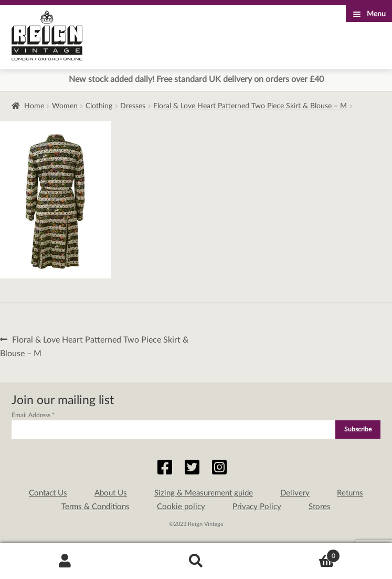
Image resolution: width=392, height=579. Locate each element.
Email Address (33, 415)
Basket (301, 554)
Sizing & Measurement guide (204, 493)
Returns (350, 493)
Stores (320, 507)
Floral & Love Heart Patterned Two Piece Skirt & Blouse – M (250, 106)
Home (34, 106)
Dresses (133, 106)
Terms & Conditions (96, 507)
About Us (111, 493)
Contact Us (48, 493)
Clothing (99, 106)
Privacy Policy (257, 507)
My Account (65, 561)
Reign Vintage (47, 35)
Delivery (295, 493)
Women (65, 106)
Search (196, 561)
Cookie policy (181, 507)
